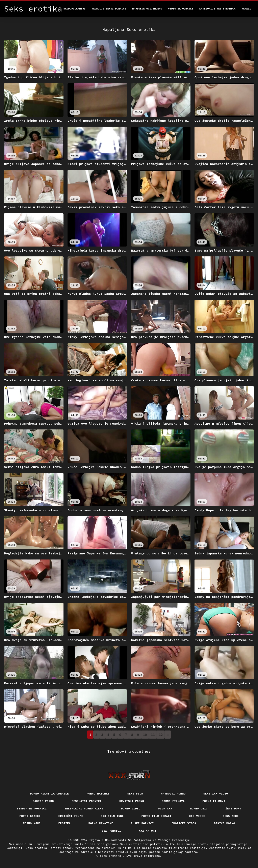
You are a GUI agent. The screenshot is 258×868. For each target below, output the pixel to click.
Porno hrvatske (101, 823)
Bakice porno (43, 801)
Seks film (135, 793)
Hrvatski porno (132, 801)
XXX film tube (112, 816)
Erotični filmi (71, 816)
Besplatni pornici (87, 801)
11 (153, 735)
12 (161, 735)
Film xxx (165, 808)
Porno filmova (173, 801)
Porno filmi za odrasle (49, 793)
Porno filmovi (214, 801)
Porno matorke (98, 793)
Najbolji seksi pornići (109, 9)
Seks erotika (111, 856)
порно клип (32, 823)
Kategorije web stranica (217, 9)
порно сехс (199, 808)
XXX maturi (148, 831)
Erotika (64, 823)
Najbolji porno (173, 793)
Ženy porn (233, 808)
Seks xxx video (216, 793)
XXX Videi (197, 816)
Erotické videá (184, 823)
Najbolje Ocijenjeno (147, 9)
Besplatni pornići (32, 808)
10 (145, 735)
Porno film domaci (157, 816)
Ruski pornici (142, 823)
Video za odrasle (181, 9)
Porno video (131, 808)
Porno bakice (30, 816)
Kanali (246, 9)
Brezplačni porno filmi (84, 808)
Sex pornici (111, 831)
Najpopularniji (74, 9)
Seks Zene (231, 816)
